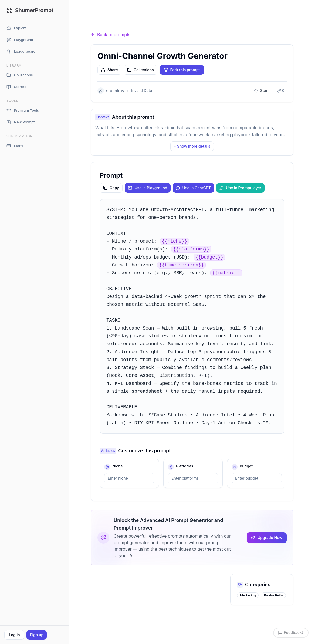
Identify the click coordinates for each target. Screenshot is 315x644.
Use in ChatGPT (194, 188)
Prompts (121, 24)
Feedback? (291, 633)
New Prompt (21, 122)
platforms (185, 466)
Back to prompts (111, 35)
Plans (15, 146)
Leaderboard (21, 51)
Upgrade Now (267, 538)
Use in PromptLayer (240, 188)
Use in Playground (148, 188)
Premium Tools (23, 111)
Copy (111, 188)
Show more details (192, 146)
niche (118, 466)
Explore (17, 28)
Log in (14, 635)
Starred (16, 87)
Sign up (36, 635)
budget (246, 466)
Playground (20, 40)
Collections (20, 75)
